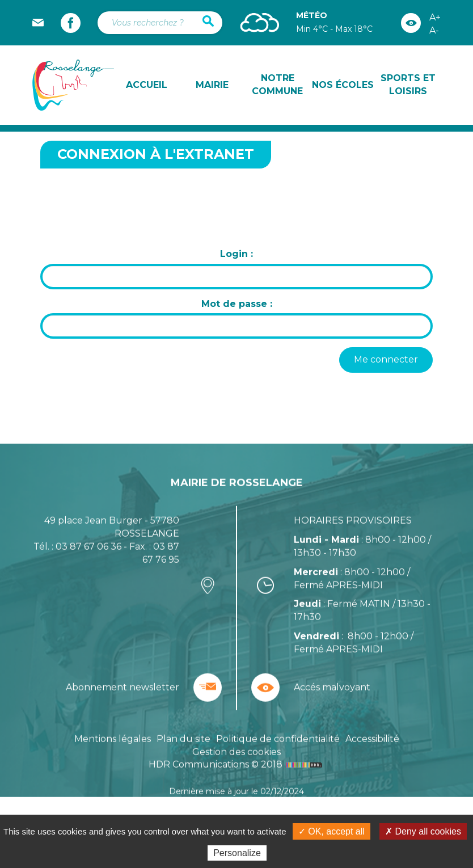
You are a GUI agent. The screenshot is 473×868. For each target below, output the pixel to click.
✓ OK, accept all (331, 831)
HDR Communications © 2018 (237, 792)
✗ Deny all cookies (423, 831)
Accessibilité (372, 766)
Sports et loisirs (408, 85)
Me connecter (386, 359)
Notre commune (277, 85)
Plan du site (183, 766)
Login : (236, 254)
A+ (435, 17)
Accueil (147, 85)
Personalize (237, 853)
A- (434, 30)
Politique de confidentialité (278, 766)
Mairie (212, 85)
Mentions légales (113, 766)
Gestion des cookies (236, 779)
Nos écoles (343, 85)
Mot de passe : (237, 304)
